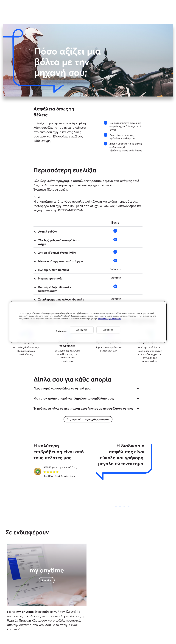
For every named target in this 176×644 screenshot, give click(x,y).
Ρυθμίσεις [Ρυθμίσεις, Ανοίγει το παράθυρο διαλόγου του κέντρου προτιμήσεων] (61, 331)
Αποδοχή (108, 330)
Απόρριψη (82, 330)
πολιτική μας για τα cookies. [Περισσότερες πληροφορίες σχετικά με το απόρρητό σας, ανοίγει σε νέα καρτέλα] (110, 319)
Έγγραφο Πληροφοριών (50, 189)
